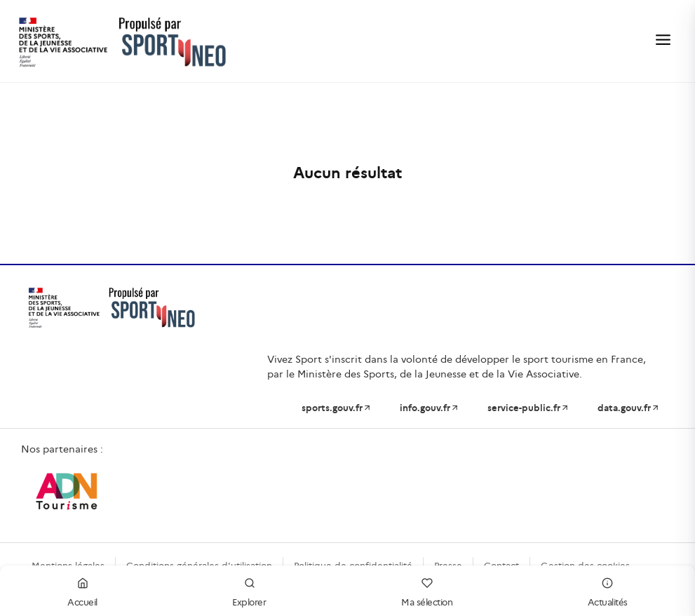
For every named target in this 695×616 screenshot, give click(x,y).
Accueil (82, 590)
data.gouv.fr (629, 408)
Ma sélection (427, 590)
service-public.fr (528, 408)
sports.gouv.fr (337, 408)
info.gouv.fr (430, 408)
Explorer (249, 590)
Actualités (608, 590)
